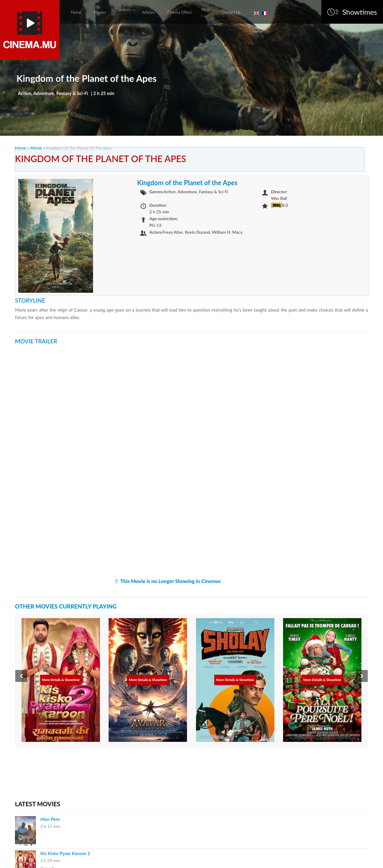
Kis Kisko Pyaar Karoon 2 (65, 853)
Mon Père (50, 819)
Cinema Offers (179, 12)
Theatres (123, 10)
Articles (148, 12)
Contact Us (231, 12)
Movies (100, 12)
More (206, 10)
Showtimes (360, 12)
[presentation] (21, 676)
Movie (36, 148)
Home (76, 12)
